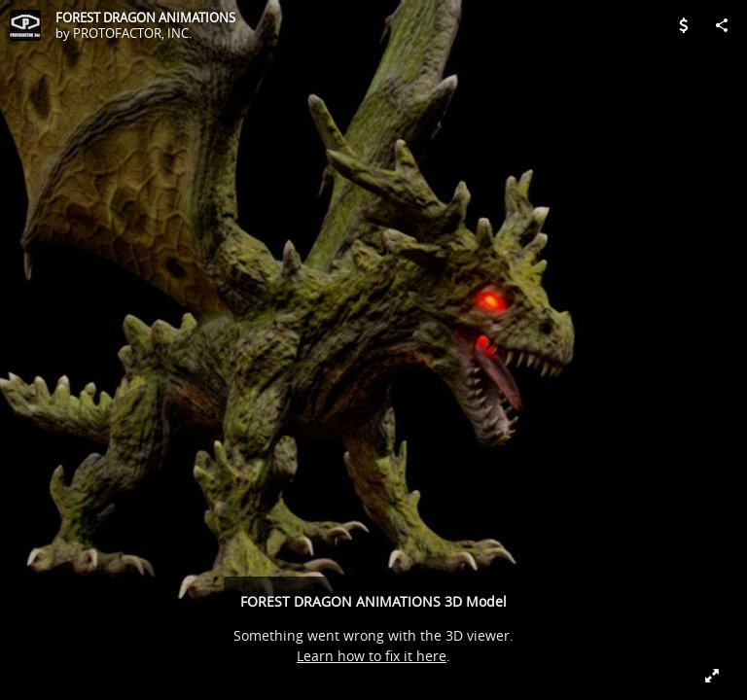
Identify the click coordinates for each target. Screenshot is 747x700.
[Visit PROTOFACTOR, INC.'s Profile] (25, 25)
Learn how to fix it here (372, 656)
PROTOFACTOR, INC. (132, 33)
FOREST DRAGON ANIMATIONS (145, 17)
